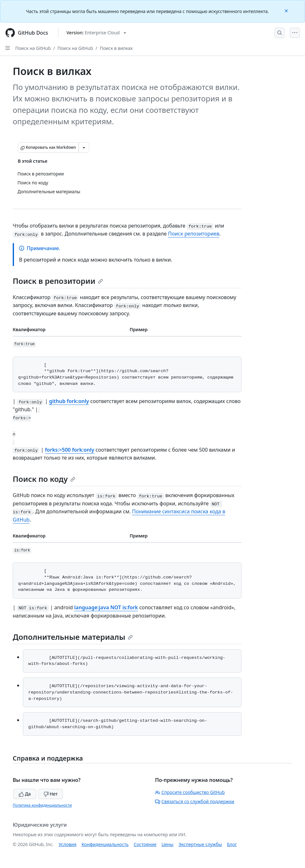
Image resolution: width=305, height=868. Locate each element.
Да (25, 794)
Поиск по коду (44, 479)
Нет (51, 794)
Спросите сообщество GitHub (190, 792)
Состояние (145, 844)
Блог (232, 844)
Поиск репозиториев (194, 234)
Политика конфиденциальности (42, 805)
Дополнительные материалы (73, 637)
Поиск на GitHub (33, 48)
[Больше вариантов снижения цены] (84, 147)
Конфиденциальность (105, 844)
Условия (68, 844)
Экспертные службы (200, 844)
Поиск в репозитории (58, 281)
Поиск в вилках (116, 48)
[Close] (287, 10)
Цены (168, 844)
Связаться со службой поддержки (195, 801)
